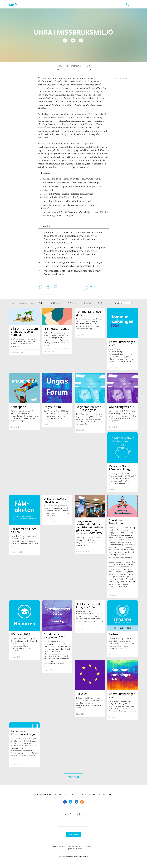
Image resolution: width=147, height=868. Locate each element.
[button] (55, 81)
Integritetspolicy (91, 794)
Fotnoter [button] (45, 226)
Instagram (76, 802)
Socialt (103, 303)
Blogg (88, 303)
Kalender (56, 303)
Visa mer (74, 777)
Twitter (71, 802)
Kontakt (108, 794)
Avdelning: (74, 66)
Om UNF (75, 794)
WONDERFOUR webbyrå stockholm (78, 857)
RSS (82, 802)
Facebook (65, 802)
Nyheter (73, 303)
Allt (41, 303)
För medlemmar (43, 794)
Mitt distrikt (61, 794)
